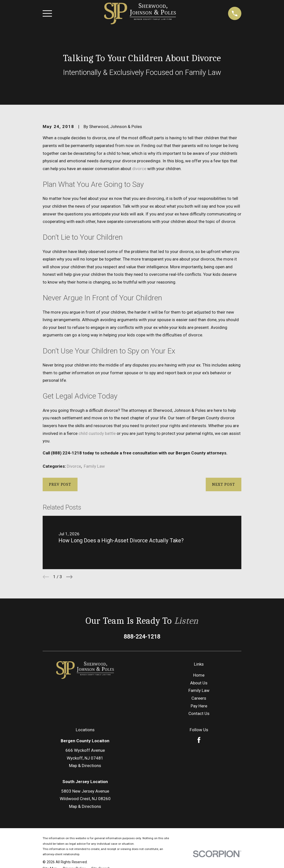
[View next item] (69, 577)
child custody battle (97, 433)
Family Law (94, 466)
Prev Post (60, 484)
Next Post (224, 484)
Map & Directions (85, 766)
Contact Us (199, 713)
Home (199, 675)
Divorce (74, 466)
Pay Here (199, 706)
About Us (199, 683)
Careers (199, 698)
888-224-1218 (142, 637)
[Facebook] (199, 740)
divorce (139, 169)
